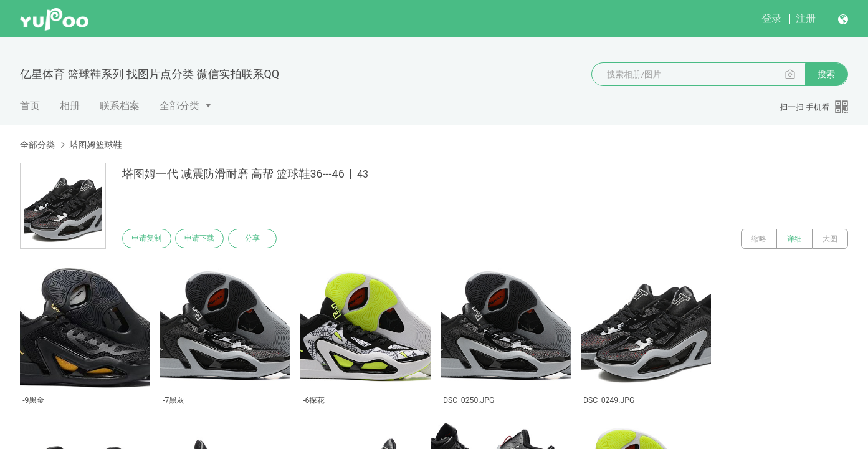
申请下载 (204, 239)
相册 (70, 106)
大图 (830, 239)
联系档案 (120, 106)
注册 (806, 18)
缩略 (759, 239)
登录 (771, 18)
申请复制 (148, 239)
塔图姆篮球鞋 (95, 145)
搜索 (826, 74)
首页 (30, 106)
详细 (794, 239)
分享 (260, 239)
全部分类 (179, 106)
